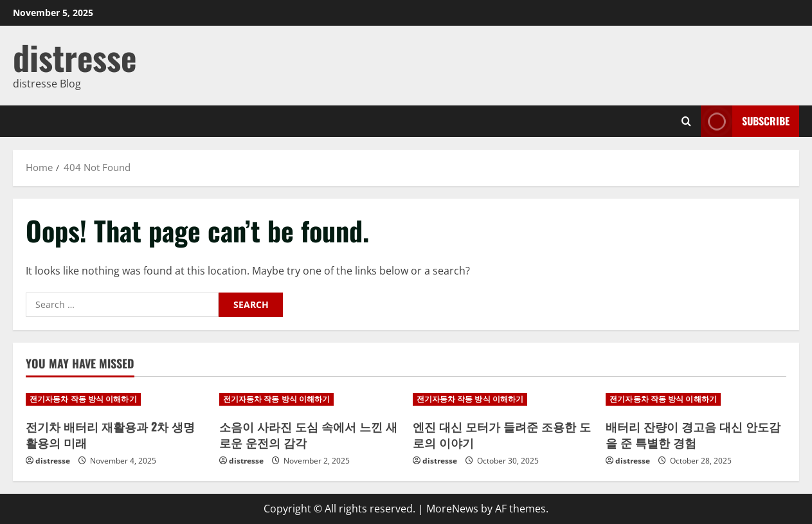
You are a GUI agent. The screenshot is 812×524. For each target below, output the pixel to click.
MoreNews (452, 509)
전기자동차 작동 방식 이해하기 (83, 399)
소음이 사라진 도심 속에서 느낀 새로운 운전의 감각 (308, 434)
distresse (75, 57)
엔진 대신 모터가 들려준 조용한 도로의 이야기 (502, 434)
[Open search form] (686, 121)
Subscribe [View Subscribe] (745, 121)
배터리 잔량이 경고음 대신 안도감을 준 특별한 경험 (693, 434)
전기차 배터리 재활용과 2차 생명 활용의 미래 (110, 434)
